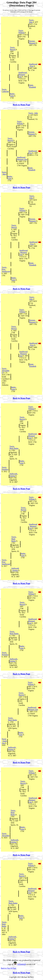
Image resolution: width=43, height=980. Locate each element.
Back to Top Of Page (9, 968)
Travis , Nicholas (5, 654)
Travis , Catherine (5, 90)
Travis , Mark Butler (14, 447)
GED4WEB (21, 964)
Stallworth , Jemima (14, 475)
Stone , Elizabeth (32, 86)
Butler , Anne (13, 95)
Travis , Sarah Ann (4, 741)
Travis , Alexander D (6, 371)
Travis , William (22, 32)
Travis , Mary (4, 173)
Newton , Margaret (32, 42)
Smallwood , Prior (33, 65)
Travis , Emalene (5, 468)
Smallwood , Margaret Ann (23, 75)
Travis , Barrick (13, 48)
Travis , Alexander (6, 835)
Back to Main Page (21, 105)
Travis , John (32, 21)
